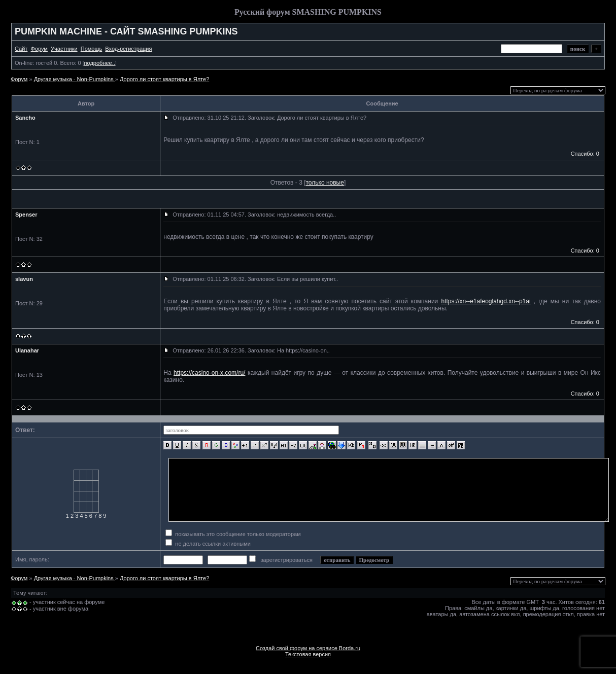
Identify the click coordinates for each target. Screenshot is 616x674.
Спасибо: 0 (585, 154)
